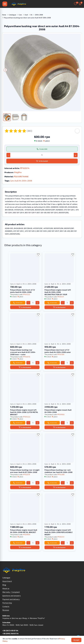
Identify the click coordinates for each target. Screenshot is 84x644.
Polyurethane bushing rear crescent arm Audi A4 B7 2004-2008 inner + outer (23, 352)
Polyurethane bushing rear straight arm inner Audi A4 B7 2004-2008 (25, 471)
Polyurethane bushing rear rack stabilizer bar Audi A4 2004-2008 (58, 471)
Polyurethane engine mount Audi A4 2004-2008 (58, 411)
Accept (76, 640)
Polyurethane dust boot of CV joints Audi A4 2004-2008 (23, 291)
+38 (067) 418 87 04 (10, 630)
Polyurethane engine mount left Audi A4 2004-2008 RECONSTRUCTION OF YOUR (58, 292)
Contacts (6, 606)
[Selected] (75, 4)
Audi (26, 15)
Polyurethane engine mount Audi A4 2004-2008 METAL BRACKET (24, 531)
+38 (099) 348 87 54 (10, 633)
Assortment (7, 581)
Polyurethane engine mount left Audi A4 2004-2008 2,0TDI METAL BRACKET (24, 412)
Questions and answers (12, 596)
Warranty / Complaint (11, 592)
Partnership (7, 603)
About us (6, 588)
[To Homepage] (19, 4)
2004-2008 (39, 15)
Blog (4, 585)
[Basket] (80, 4)
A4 (31, 15)
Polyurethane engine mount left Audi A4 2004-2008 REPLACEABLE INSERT (59, 532)
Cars (20, 15)
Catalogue (13, 15)
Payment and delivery (11, 599)
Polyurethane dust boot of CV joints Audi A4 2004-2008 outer (58, 351)
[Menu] (5, 4)
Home (4, 15)
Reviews (6, 610)
